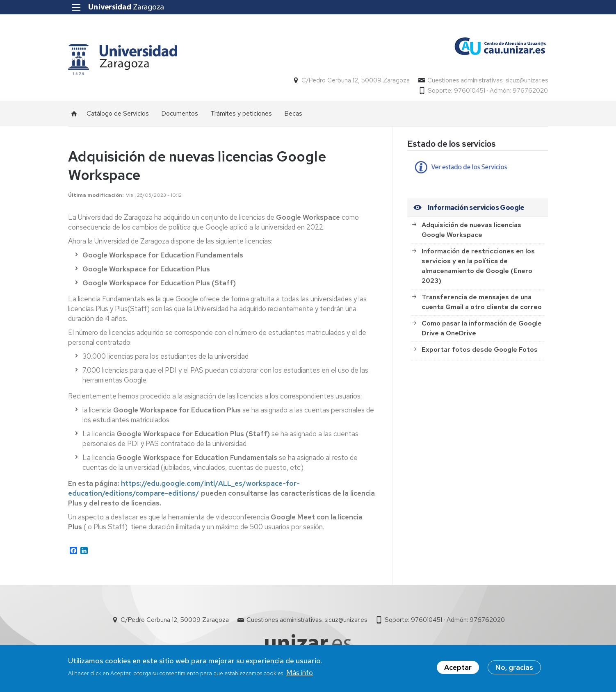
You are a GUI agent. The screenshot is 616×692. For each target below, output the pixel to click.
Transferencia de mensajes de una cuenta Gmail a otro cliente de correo (482, 302)
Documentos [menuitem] (180, 113)
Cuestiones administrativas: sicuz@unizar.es (488, 80)
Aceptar (458, 667)
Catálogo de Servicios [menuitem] (118, 113)
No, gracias (514, 667)
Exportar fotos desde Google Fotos (480, 349)
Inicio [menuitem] (74, 114)
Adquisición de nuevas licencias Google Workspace (471, 230)
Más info (300, 673)
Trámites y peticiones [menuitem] (241, 113)
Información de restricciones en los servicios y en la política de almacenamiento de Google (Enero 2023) (478, 266)
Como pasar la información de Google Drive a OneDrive (482, 328)
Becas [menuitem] (293, 113)
